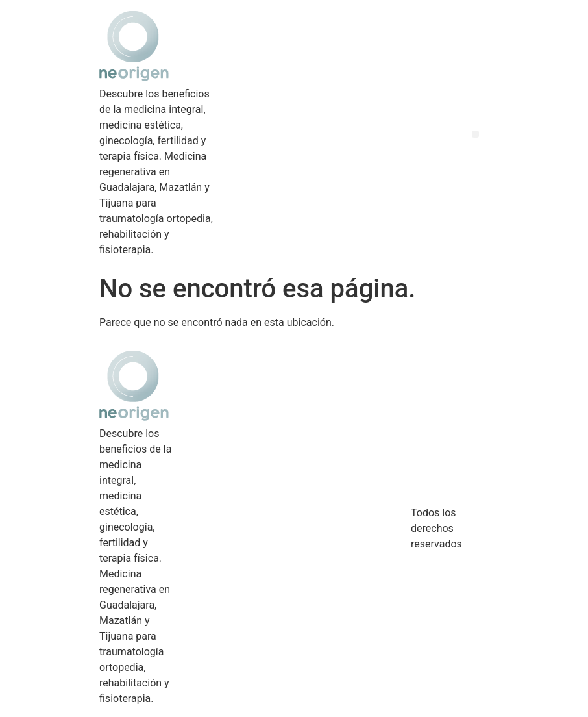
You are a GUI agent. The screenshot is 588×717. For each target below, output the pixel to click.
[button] (475, 134)
